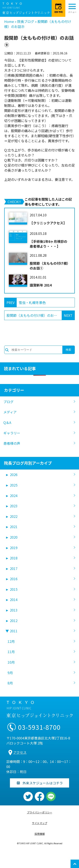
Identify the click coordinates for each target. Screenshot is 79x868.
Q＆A (7, 422)
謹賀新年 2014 (41, 285)
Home (9, 21)
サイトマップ (40, 823)
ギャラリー (12, 433)
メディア (10, 412)
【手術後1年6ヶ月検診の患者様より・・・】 (48, 244)
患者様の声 (12, 443)
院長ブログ (26, 21)
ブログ (8, 402)
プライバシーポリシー (40, 812)
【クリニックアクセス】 (48, 223)
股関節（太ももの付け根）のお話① (50, 266)
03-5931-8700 (39, 727)
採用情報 (40, 834)
